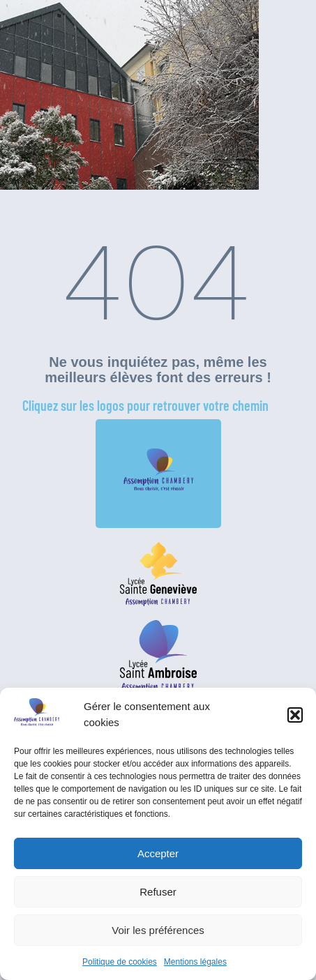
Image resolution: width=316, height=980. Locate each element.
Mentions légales (195, 962)
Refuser (158, 892)
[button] (295, 715)
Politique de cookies (120, 962)
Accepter (158, 853)
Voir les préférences (158, 930)
